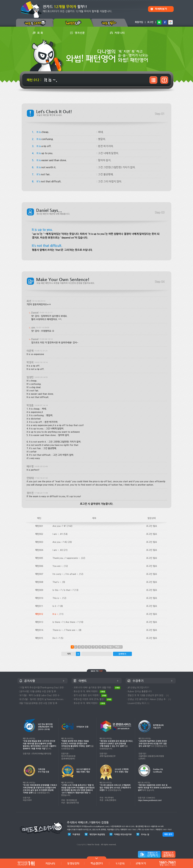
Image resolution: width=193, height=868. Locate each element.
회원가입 (139, 22)
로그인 (150, 22)
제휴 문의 (168, 834)
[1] (167, 695)
